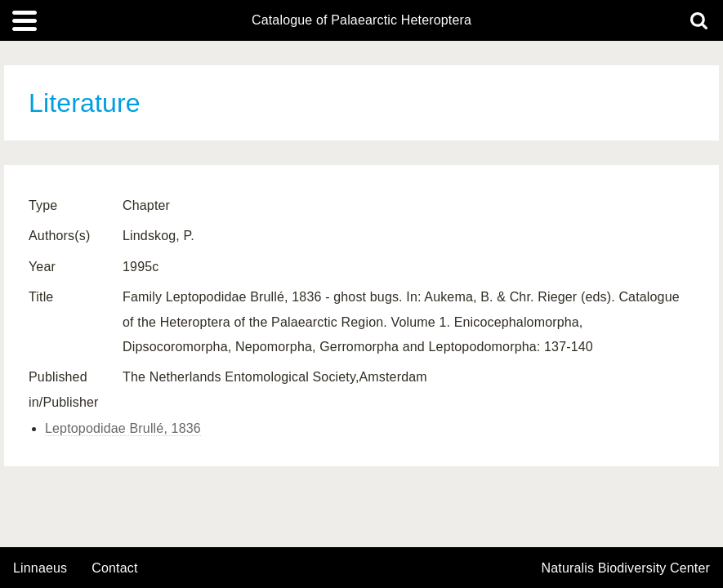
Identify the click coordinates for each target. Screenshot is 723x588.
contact (114, 568)
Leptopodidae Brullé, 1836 (123, 428)
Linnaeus (40, 568)
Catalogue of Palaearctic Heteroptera (361, 20)
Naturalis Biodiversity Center (626, 568)
